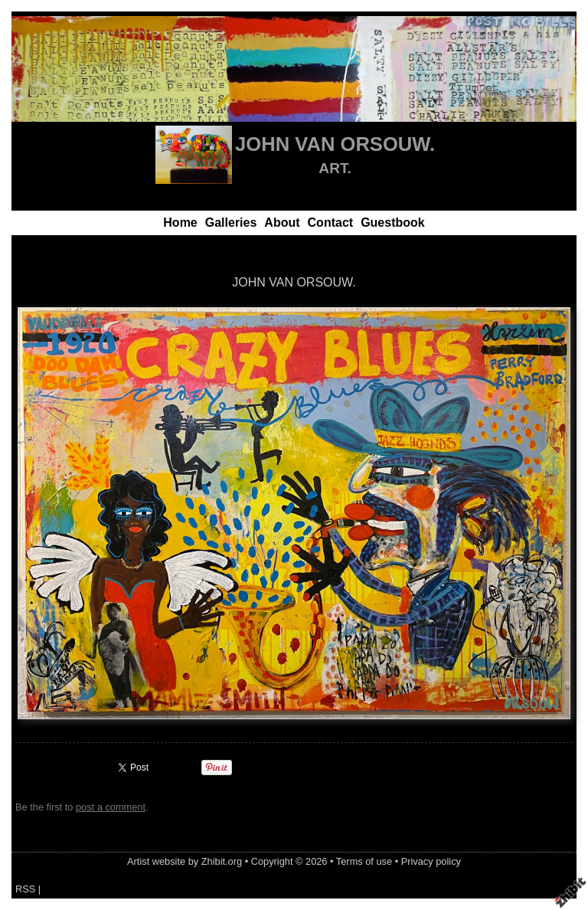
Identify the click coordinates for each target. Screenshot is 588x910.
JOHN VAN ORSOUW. (335, 144)
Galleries (231, 223)
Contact (331, 223)
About (282, 223)
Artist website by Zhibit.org (185, 861)
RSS (25, 889)
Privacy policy (431, 861)
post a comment (111, 807)
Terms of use (364, 861)
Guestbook (393, 223)
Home (180, 223)
